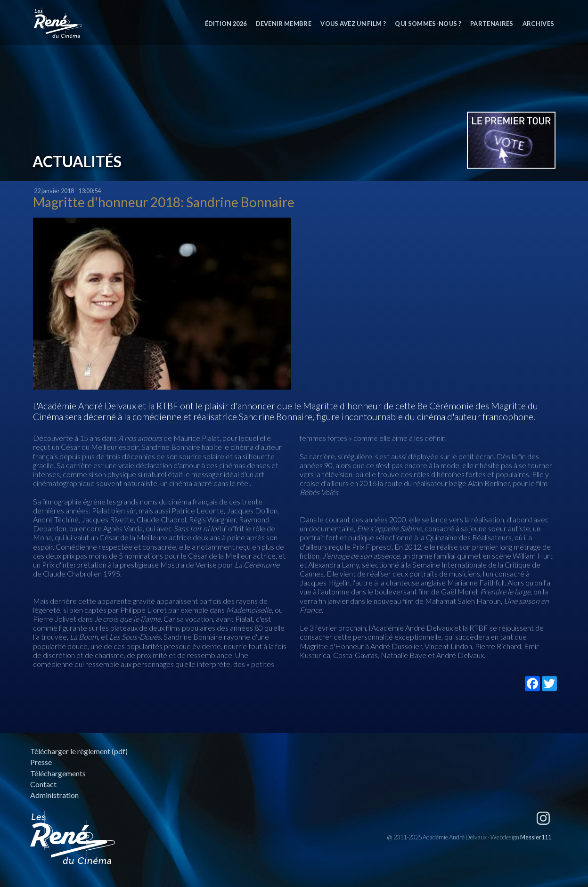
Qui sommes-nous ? (428, 24)
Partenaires (492, 24)
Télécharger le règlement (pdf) (79, 751)
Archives (539, 24)
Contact (43, 784)
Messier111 (536, 837)
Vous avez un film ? (353, 24)
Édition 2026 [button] (226, 24)
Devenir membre (284, 24)
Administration (54, 795)
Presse (41, 762)
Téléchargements (58, 773)
